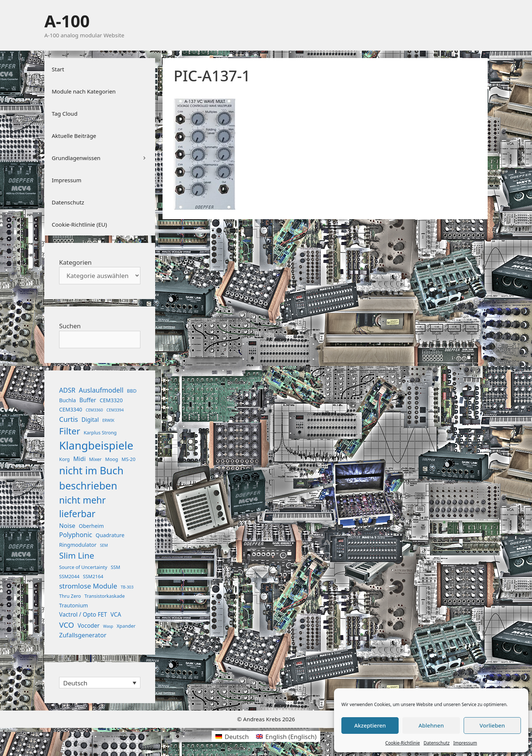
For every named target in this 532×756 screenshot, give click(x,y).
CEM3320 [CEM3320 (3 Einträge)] (111, 400)
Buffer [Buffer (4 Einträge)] (88, 400)
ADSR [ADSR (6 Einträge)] (67, 390)
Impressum (465, 743)
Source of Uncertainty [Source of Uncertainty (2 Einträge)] (83, 567)
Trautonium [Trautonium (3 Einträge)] (74, 605)
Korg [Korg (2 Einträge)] (64, 459)
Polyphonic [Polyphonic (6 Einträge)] (76, 535)
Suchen (70, 326)
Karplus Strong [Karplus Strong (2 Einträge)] (100, 433)
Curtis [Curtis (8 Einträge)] (69, 419)
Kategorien (75, 262)
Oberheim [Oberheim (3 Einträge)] (91, 526)
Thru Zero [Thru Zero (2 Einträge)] (70, 596)
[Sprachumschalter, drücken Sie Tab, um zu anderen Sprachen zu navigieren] (100, 683)
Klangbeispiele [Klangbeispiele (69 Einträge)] (96, 445)
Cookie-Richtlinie (403, 743)
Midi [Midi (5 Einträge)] (79, 459)
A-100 (67, 21)
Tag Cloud (65, 113)
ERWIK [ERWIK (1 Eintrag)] (108, 420)
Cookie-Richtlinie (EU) (79, 224)
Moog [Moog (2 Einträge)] (112, 459)
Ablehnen (431, 725)
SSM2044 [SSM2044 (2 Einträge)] (69, 576)
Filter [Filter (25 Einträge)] (70, 431)
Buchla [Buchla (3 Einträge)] (67, 400)
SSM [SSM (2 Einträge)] (116, 567)
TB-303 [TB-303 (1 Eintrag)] (127, 587)
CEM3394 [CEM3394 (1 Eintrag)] (115, 410)
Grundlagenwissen (103, 158)
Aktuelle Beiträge (74, 136)
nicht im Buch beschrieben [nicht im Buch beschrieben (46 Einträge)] (91, 478)
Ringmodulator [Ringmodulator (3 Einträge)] (78, 545)
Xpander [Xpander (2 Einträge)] (126, 626)
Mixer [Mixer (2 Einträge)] (95, 459)
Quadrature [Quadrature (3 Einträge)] (110, 535)
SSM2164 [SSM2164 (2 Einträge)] (93, 576)
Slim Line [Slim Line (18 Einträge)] (77, 555)
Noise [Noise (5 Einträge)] (67, 526)
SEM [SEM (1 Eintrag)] (104, 545)
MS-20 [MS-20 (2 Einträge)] (128, 459)
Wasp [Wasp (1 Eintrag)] (108, 626)
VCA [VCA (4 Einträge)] (116, 614)
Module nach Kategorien (84, 91)
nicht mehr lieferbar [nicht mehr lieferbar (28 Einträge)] (82, 507)
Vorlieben (492, 725)
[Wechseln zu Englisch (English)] (286, 736)
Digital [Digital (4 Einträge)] (90, 420)
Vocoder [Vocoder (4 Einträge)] (89, 626)
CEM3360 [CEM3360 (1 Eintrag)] (94, 410)
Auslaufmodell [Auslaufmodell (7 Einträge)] (101, 390)
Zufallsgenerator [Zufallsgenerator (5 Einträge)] (83, 635)
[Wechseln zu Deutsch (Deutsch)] (232, 736)
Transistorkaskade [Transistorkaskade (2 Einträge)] (104, 596)
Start (58, 69)
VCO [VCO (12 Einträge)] (66, 625)
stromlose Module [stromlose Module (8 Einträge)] (88, 586)
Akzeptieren (370, 725)
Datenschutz (437, 743)
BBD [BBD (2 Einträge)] (132, 391)
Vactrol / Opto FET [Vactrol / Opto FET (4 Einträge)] (83, 614)
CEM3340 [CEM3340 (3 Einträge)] (71, 409)
